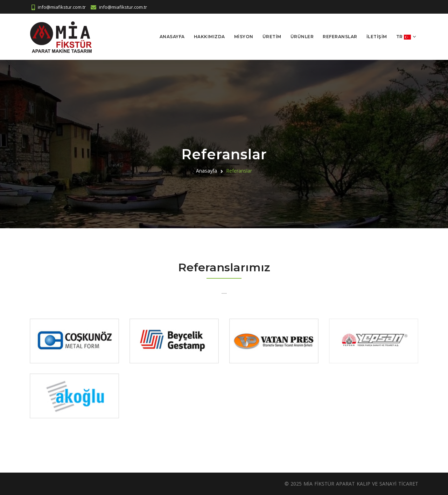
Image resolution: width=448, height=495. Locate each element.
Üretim (272, 37)
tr (404, 37)
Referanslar (340, 37)
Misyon (244, 37)
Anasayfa (172, 37)
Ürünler (302, 37)
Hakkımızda (209, 37)
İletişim (377, 37)
